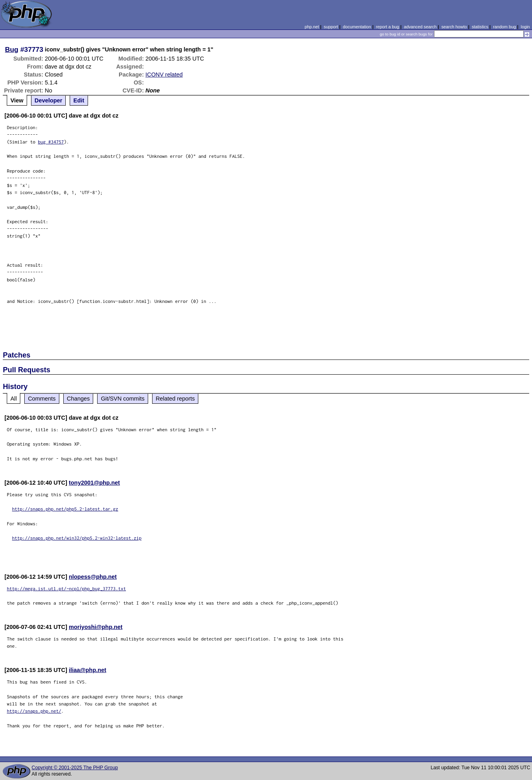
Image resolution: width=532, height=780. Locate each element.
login (525, 27)
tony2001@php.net (94, 483)
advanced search (420, 27)
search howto (454, 27)
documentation (357, 27)
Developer (49, 100)
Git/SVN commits (123, 399)
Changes (78, 399)
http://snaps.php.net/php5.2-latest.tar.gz (65, 509)
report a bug (387, 27)
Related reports (175, 399)
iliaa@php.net (88, 670)
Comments (42, 399)
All (14, 399)
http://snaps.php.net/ (34, 711)
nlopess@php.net (93, 577)
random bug (505, 27)
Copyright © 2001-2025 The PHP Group (75, 768)
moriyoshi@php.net (96, 627)
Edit (79, 100)
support (331, 27)
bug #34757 (51, 142)
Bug (12, 49)
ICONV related (164, 75)
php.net (312, 27)
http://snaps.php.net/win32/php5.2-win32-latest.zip (77, 538)
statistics (480, 27)
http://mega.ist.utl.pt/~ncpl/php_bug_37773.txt (66, 588)
